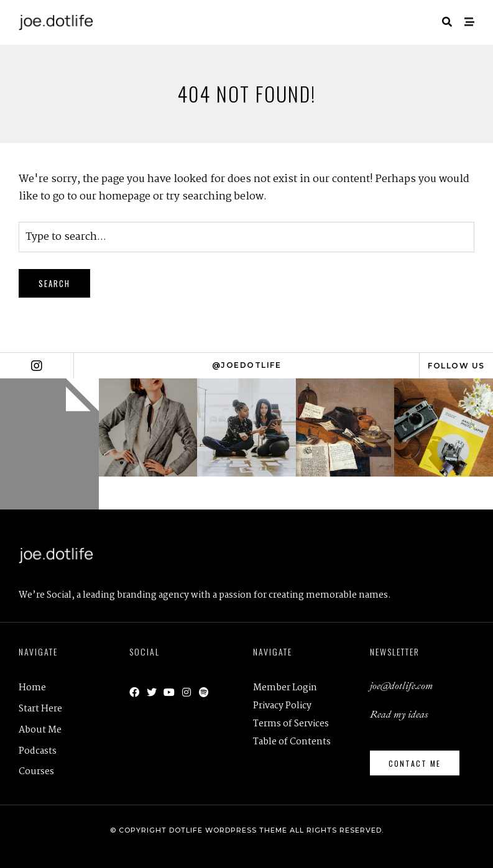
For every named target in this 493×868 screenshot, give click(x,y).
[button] (415, 763)
